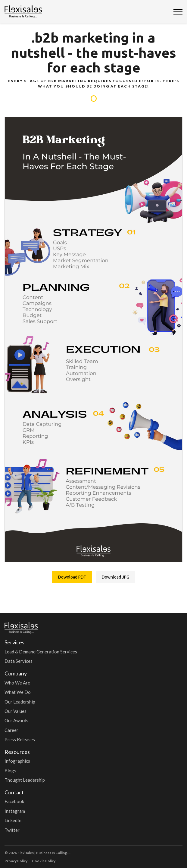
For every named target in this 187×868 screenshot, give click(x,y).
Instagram (15, 811)
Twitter (12, 830)
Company (16, 673)
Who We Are (17, 683)
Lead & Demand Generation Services (41, 652)
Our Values (16, 711)
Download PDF (72, 577)
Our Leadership (20, 702)
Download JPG (115, 577)
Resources (17, 752)
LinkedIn (13, 820)
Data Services (19, 661)
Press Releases (20, 739)
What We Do (18, 692)
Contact (14, 792)
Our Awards (16, 720)
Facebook (14, 801)
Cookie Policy (44, 861)
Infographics (17, 761)
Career (11, 730)
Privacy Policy (16, 861)
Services (14, 642)
